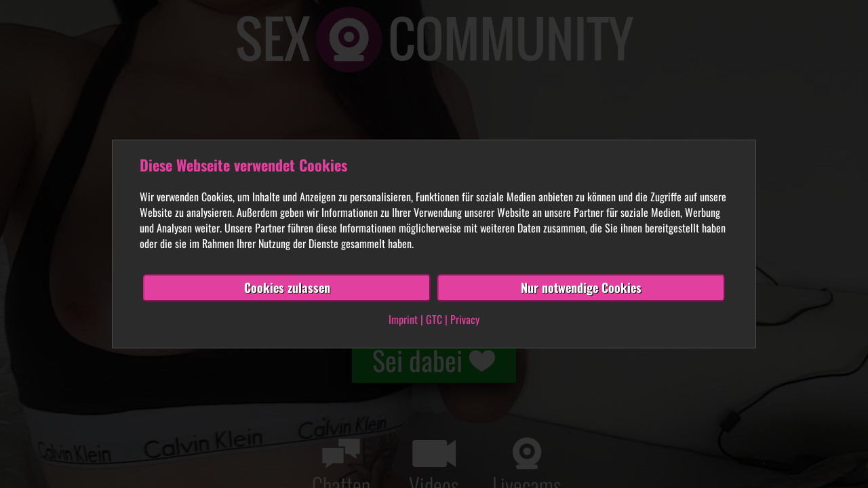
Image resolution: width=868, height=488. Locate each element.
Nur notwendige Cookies (581, 287)
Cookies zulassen (287, 287)
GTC (434, 319)
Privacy (465, 319)
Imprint (403, 319)
